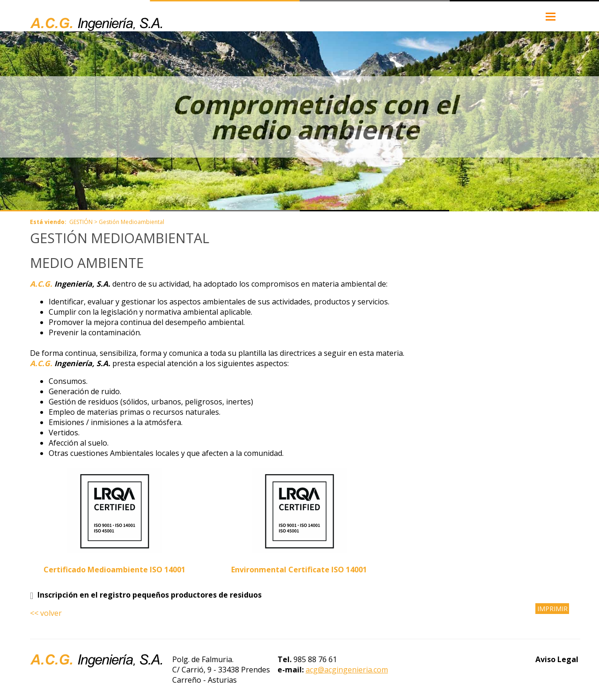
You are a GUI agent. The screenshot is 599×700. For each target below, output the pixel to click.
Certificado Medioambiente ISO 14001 (114, 570)
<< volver (46, 613)
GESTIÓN (81, 222)
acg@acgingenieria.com (347, 670)
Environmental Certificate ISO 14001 (299, 570)
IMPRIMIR (552, 609)
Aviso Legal (557, 659)
